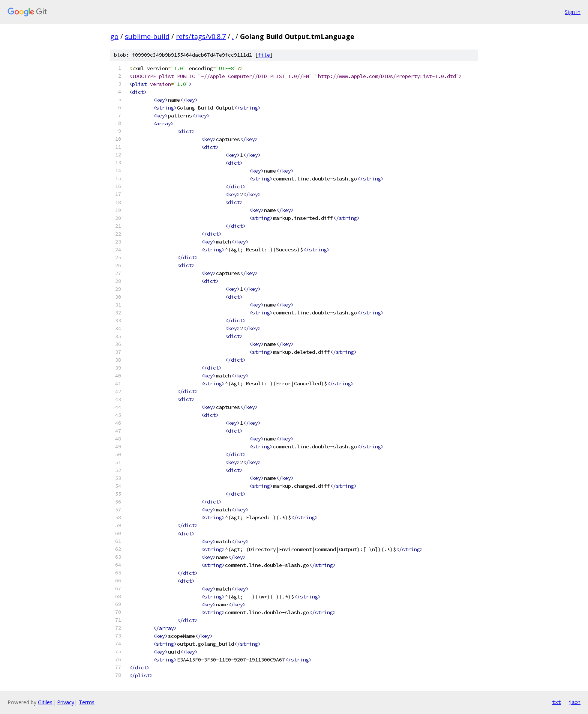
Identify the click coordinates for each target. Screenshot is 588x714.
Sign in (573, 12)
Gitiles (45, 702)
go (114, 36)
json (574, 702)
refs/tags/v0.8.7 (201, 36)
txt (556, 702)
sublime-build (147, 36)
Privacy (66, 702)
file (264, 55)
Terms (87, 702)
